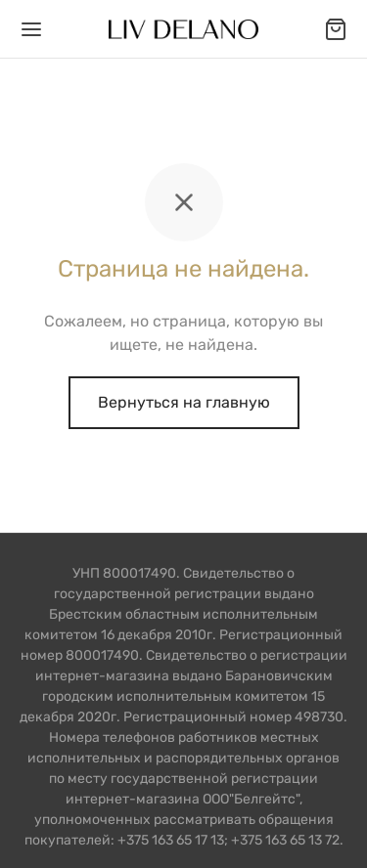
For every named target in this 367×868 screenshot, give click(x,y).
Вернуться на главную (184, 402)
